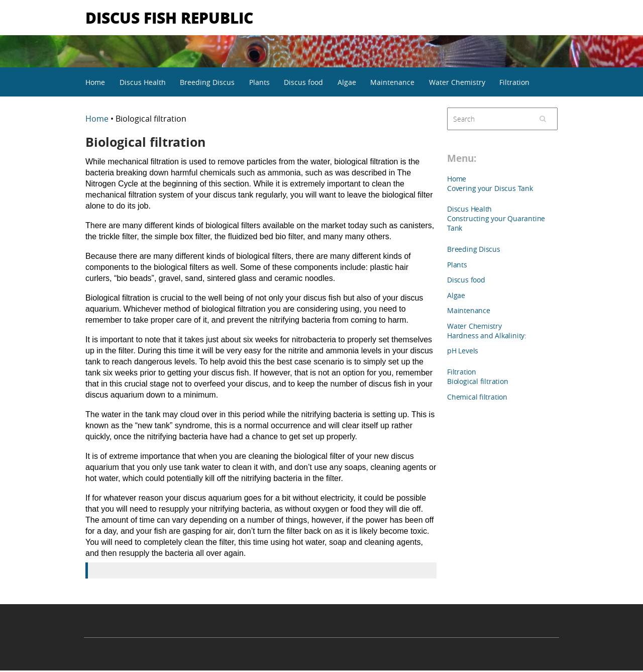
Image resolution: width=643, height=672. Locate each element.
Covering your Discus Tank (490, 188)
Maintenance (392, 82)
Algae (347, 82)
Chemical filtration (477, 397)
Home (95, 82)
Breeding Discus (207, 82)
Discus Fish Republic (169, 17)
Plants (259, 82)
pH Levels (463, 351)
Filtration (514, 82)
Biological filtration (478, 381)
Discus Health (143, 82)
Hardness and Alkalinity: (487, 335)
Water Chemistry (457, 82)
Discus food (303, 82)
